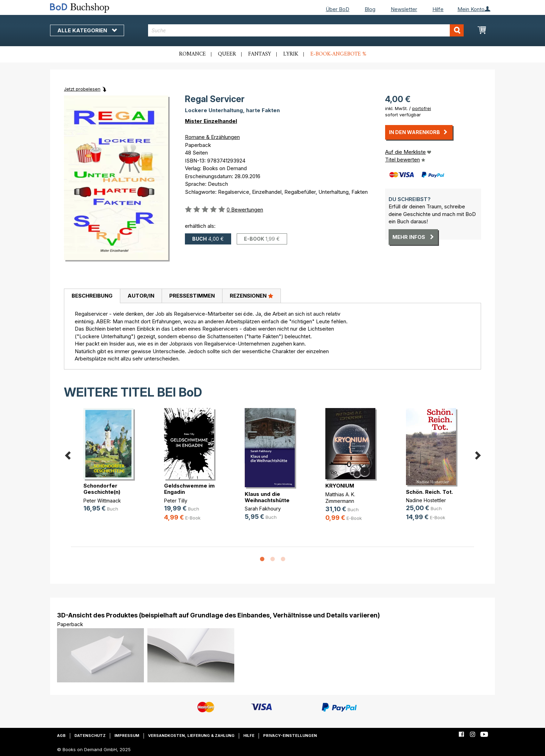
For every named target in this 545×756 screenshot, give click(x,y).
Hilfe (438, 9)
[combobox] (306, 30)
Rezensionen (251, 296)
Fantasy (260, 54)
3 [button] (283, 559)
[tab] (92, 296)
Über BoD (337, 9)
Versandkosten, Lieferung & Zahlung (191, 736)
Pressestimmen (192, 296)
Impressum (127, 736)
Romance (192, 54)
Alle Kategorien (87, 30)
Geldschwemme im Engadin (189, 489)
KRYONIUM (340, 486)
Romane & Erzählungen (212, 137)
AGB (61, 736)
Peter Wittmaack (102, 501)
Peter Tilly (176, 501)
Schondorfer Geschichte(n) (102, 489)
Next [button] (478, 454)
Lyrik (291, 54)
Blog (370, 9)
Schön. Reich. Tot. (429, 492)
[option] (111, 466)
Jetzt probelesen (82, 89)
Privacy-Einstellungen (290, 736)
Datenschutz (90, 736)
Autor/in (141, 296)
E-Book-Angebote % (338, 54)
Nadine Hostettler (426, 500)
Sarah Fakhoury (263, 509)
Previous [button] (67, 454)
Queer (227, 54)
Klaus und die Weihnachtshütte (267, 497)
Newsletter (404, 9)
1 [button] (262, 559)
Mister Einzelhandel (211, 121)
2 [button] (272, 559)
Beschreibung (92, 296)
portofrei (422, 108)
